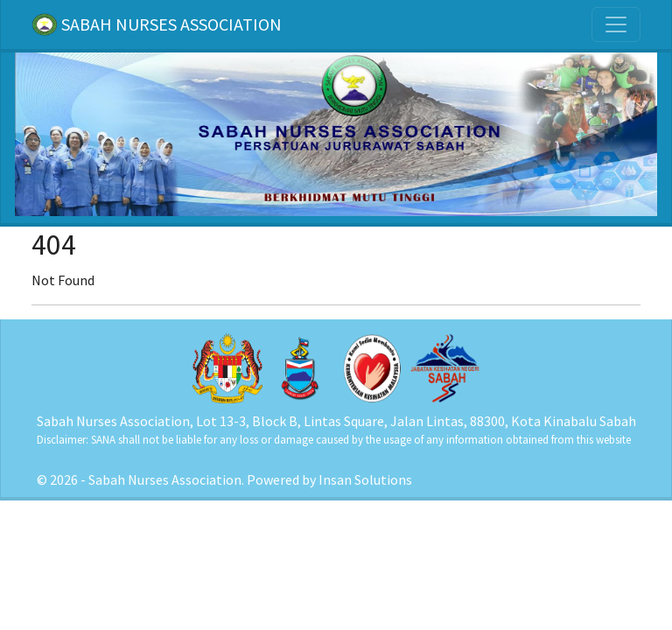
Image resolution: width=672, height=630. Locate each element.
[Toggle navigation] (616, 24)
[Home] (336, 133)
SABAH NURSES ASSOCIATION (157, 24)
